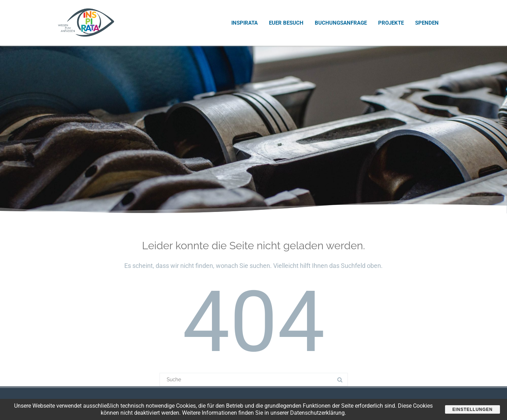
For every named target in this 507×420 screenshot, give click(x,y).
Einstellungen (472, 409)
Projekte (391, 23)
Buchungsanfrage (341, 23)
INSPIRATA (245, 23)
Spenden (427, 23)
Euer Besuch (286, 23)
